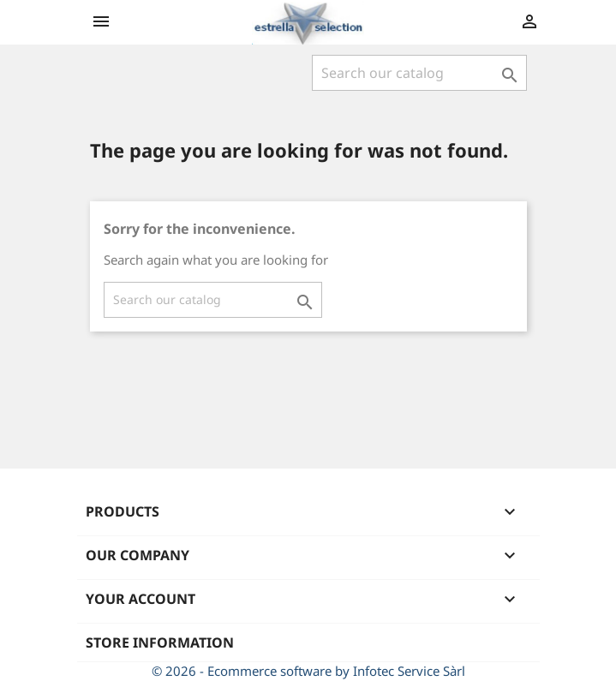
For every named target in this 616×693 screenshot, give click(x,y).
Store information (160, 642)
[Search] (419, 73)
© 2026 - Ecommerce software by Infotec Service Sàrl (308, 671)
